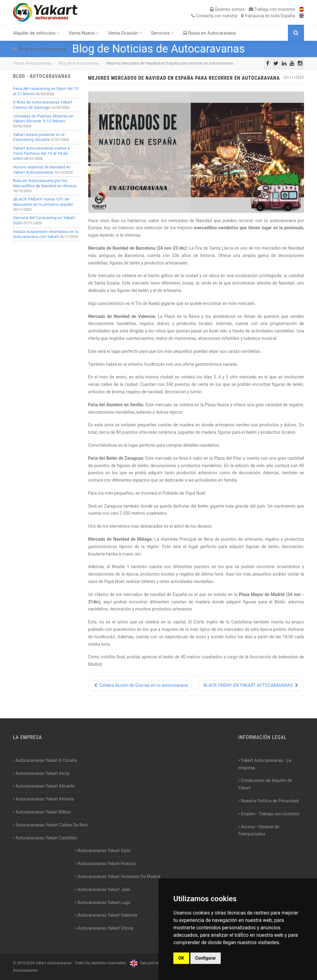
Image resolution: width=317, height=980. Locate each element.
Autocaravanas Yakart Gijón (103, 851)
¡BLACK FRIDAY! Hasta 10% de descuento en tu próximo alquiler (43, 202)
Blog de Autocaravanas (79, 63)
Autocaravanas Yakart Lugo (103, 902)
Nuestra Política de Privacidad (269, 801)
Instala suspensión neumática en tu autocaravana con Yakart (46, 234)
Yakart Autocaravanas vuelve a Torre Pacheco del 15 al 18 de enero (41, 153)
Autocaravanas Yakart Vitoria (104, 928)
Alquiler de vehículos (36, 33)
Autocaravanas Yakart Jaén (103, 889)
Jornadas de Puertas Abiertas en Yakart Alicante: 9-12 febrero (43, 119)
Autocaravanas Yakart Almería (43, 799)
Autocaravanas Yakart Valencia (106, 915)
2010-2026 (26, 963)
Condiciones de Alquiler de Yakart (265, 784)
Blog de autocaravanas (39, 49)
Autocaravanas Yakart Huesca (105, 864)
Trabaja (272, 9)
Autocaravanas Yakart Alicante (44, 786)
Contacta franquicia (243, 16)
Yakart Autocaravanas (32, 63)
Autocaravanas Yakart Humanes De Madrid (118, 877)
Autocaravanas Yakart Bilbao (42, 812)
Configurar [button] (206, 958)
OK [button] (181, 958)
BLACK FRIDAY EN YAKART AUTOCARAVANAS (251, 685)
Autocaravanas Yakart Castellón (45, 838)
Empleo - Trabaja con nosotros (269, 814)
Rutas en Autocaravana (209, 33)
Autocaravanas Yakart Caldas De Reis (50, 825)
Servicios (163, 33)
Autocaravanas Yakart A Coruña (45, 760)
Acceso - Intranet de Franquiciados (259, 830)
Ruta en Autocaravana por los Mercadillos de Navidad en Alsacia (45, 183)
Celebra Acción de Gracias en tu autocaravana (140, 685)
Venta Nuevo (84, 33)
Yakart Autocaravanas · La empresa (265, 764)
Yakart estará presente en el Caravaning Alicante (39, 137)
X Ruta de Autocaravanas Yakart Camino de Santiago (43, 105)
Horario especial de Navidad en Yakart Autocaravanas (42, 170)
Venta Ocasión (125, 33)
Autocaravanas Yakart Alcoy (41, 773)
